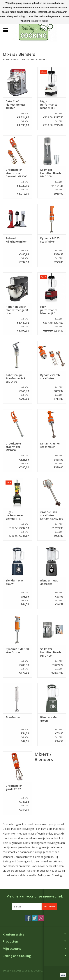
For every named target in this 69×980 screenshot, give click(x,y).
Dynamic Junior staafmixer (50, 445)
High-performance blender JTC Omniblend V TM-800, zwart (17, 515)
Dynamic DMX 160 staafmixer (17, 651)
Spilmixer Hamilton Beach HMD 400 (51, 652)
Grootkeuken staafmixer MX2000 (14, 447)
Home (6, 60)
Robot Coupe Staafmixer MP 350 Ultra (15, 378)
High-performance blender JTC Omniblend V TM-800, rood (52, 310)
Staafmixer (13, 717)
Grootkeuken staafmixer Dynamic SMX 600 (52, 515)
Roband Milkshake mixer (16, 240)
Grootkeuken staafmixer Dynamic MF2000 (16, 173)
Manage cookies (40, 21)
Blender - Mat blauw (15, 582)
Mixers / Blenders (37, 60)
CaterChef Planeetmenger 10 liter (16, 105)
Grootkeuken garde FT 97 (14, 787)
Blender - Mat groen (49, 719)
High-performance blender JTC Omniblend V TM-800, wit (52, 105)
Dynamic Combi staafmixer (50, 377)
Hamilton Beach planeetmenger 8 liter (17, 310)
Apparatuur (18, 60)
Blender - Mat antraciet (49, 582)
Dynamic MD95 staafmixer (50, 240)
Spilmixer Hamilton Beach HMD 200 (51, 173)
